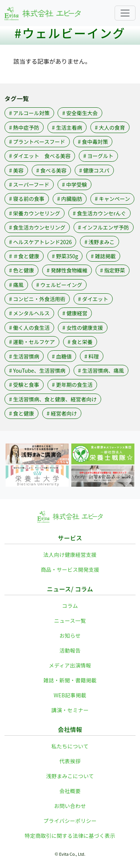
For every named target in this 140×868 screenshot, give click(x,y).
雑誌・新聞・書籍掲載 (70, 680)
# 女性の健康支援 (83, 328)
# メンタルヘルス (29, 313)
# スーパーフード (29, 184)
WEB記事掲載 (70, 695)
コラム (70, 606)
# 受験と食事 (24, 385)
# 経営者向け (62, 413)
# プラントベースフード (37, 142)
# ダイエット (93, 299)
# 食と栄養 (80, 342)
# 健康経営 (75, 313)
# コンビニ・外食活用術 (37, 299)
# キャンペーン (112, 199)
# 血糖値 (62, 356)
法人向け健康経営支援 (70, 555)
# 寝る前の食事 (27, 199)
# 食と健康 (21, 413)
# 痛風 (16, 285)
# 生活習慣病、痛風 (101, 370)
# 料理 (92, 356)
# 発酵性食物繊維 (67, 270)
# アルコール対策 (29, 113)
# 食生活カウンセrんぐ (99, 213)
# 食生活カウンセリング (37, 227)
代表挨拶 (70, 761)
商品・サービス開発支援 (70, 569)
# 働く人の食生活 (29, 328)
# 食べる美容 (51, 170)
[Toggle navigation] (125, 13)
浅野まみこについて (70, 776)
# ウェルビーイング (59, 285)
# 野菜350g (65, 256)
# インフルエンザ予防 (104, 227)
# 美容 (16, 170)
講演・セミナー (70, 710)
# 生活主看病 (67, 127)
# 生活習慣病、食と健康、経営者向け (53, 399)
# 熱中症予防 (24, 127)
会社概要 (70, 791)
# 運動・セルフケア (32, 342)
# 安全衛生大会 (80, 113)
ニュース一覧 (70, 621)
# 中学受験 (74, 184)
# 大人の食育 (110, 127)
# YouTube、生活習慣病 (37, 370)
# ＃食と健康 (24, 256)
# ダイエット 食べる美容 (40, 156)
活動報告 (70, 650)
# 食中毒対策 (93, 142)
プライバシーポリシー (70, 821)
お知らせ (70, 635)
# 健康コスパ (94, 170)
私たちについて (70, 746)
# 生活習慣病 (24, 356)
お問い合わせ (70, 806)
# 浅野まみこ (99, 242)
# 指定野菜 (113, 270)
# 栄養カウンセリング (35, 213)
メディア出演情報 (70, 665)
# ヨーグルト (98, 156)
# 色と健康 (21, 270)
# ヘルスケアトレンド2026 (40, 242)
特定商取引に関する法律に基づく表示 (70, 836)
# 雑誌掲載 (103, 256)
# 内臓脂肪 (70, 199)
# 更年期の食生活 (72, 385)
